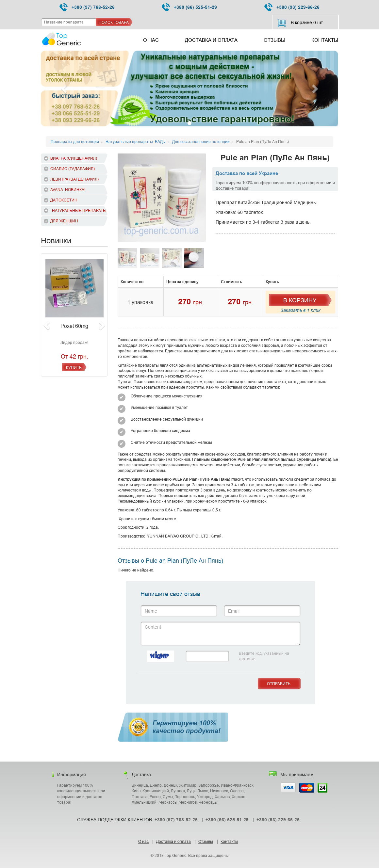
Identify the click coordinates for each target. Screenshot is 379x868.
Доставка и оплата (211, 40)
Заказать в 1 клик (300, 310)
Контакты (325, 40)
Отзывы (274, 40)
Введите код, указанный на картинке (264, 656)
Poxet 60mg (74, 326)
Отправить (279, 684)
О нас (151, 40)
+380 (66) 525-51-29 (189, 7)
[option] (162, 198)
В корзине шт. (300, 23)
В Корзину (300, 300)
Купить (74, 368)
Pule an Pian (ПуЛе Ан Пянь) (275, 158)
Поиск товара (114, 22)
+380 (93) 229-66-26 (292, 7)
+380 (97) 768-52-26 (87, 7)
